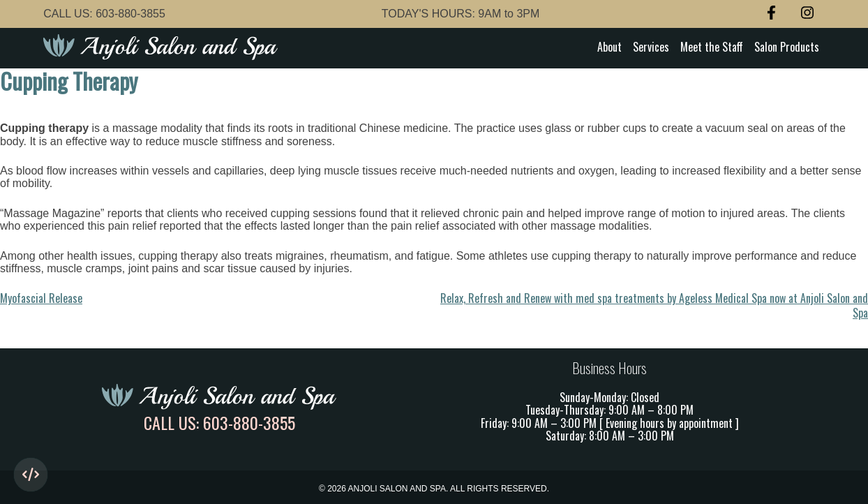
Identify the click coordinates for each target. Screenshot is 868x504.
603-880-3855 (130, 14)
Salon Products (787, 47)
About (609, 47)
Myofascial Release (41, 298)
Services (651, 47)
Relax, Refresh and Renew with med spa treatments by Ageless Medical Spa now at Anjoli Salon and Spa (654, 305)
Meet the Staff (712, 47)
